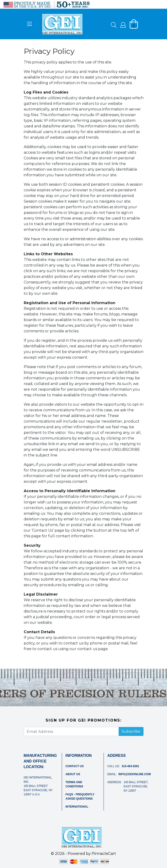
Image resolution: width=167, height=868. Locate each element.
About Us (73, 774)
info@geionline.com (135, 774)
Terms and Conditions (74, 784)
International (77, 807)
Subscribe (131, 731)
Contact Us (75, 766)
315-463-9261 (130, 766)
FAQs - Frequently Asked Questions (80, 797)
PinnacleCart (104, 854)
